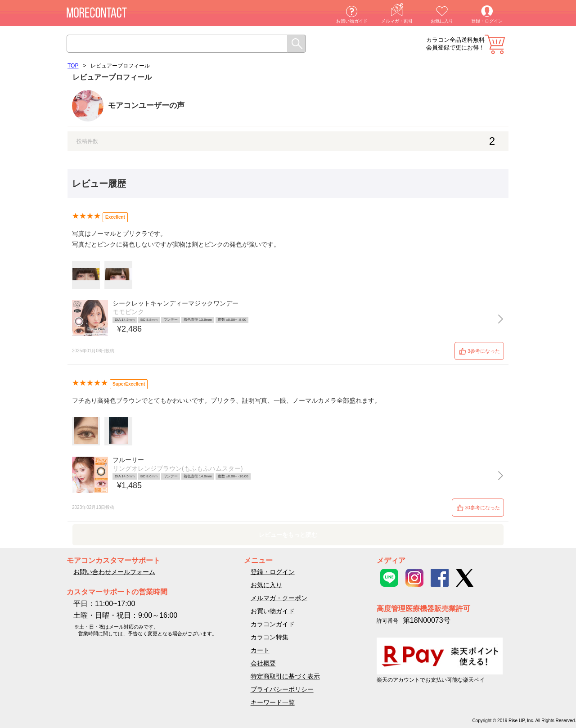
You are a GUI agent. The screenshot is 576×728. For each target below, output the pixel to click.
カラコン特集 (270, 637)
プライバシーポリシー (282, 689)
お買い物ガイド (352, 21)
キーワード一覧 (273, 702)
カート (495, 44)
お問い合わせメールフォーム (114, 572)
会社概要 (263, 663)
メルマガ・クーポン (279, 598)
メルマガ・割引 (397, 21)
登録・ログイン (487, 21)
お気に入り (442, 21)
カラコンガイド (273, 624)
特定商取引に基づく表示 (285, 676)
